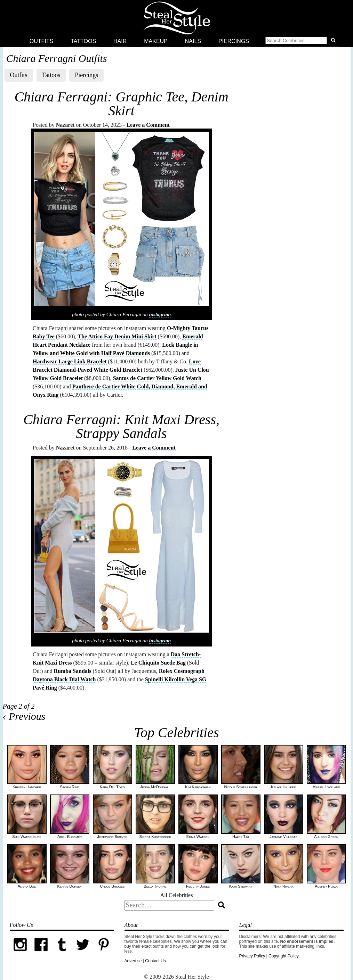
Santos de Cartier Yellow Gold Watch (157, 378)
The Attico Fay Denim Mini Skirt (117, 336)
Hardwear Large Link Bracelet (70, 361)
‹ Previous (24, 716)
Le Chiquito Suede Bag (158, 663)
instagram (160, 314)
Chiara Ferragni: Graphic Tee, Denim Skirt (121, 104)
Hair (120, 41)
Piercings (234, 41)
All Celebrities (177, 895)
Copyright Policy (284, 956)
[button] (302, 41)
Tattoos (83, 41)
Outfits (41, 41)
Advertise (133, 961)
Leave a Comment (148, 125)
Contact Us (155, 961)
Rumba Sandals (72, 671)
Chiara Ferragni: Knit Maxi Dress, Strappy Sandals (121, 426)
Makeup (156, 41)
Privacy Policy (252, 956)
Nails (193, 41)
